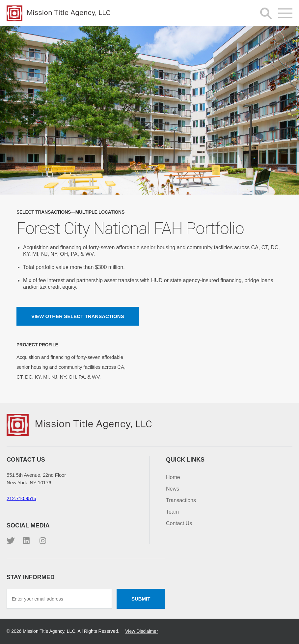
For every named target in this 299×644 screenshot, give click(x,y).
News (173, 489)
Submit (141, 599)
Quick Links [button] (185, 460)
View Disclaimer (141, 631)
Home (173, 477)
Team (172, 512)
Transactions (181, 500)
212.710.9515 (21, 498)
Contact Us (179, 523)
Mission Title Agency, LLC (59, 13)
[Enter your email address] (59, 599)
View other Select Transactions (78, 316)
